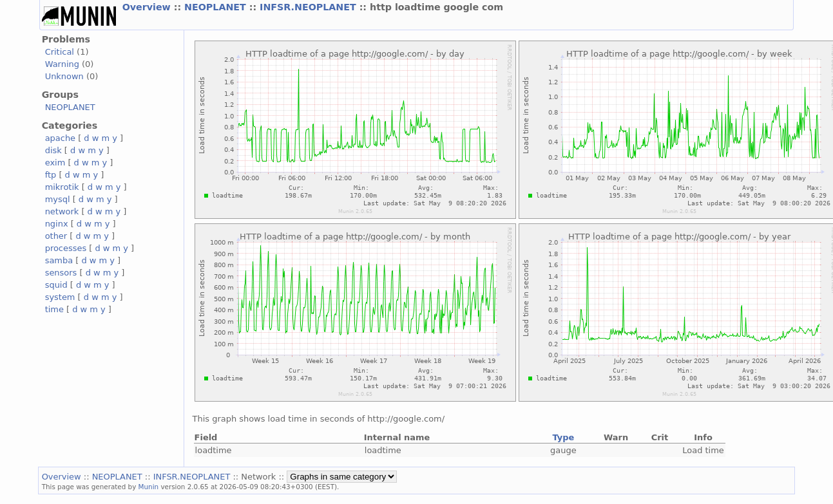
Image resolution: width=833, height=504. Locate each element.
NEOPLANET (217, 7)
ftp (51, 175)
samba (59, 260)
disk (53, 150)
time (54, 309)
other (56, 236)
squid (56, 285)
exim (55, 163)
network (62, 211)
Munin (149, 487)
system (60, 297)
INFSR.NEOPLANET (310, 7)
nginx (57, 224)
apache (60, 138)
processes (66, 248)
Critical (60, 52)
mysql (58, 199)
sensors (61, 273)
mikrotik (62, 187)
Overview (148, 7)
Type (563, 437)
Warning (62, 64)
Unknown (64, 76)
